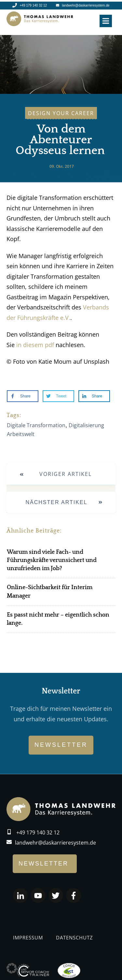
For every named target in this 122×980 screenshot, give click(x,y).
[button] (12, 968)
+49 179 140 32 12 (38, 832)
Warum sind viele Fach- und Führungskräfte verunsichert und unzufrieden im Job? (52, 560)
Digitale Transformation (36, 425)
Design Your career (61, 113)
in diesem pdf (35, 345)
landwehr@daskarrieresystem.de (55, 843)
